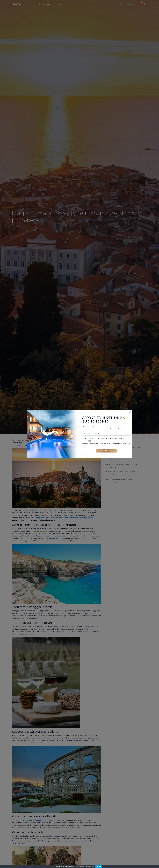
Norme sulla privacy (114, 443)
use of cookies (90, 867)
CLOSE (99, 867)
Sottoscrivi (107, 451)
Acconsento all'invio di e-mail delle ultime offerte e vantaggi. (104, 440)
